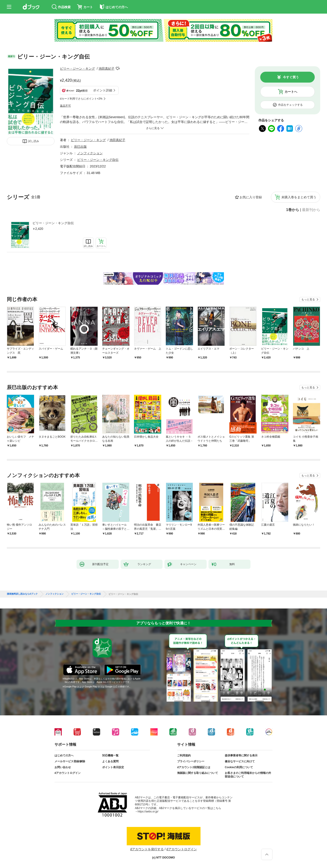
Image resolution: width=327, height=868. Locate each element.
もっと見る (308, 299)
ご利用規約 (184, 755)
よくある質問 (110, 761)
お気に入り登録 (251, 197)
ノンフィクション (90, 153)
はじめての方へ (64, 755)
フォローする (118, 69)
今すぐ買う (291, 77)
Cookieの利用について (239, 767)
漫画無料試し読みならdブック (22, 594)
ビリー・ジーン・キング (77, 69)
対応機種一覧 (110, 755)
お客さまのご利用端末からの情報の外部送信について (248, 775)
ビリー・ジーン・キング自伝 (53, 223)
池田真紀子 (107, 69)
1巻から (293, 210)
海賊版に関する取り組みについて (198, 773)
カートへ (291, 92)
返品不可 (65, 106)
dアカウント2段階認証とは (194, 767)
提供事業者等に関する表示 (241, 755)
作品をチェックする (290, 105)
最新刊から (311, 210)
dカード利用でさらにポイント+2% (81, 99)
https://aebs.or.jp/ (148, 812)
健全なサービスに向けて (240, 761)
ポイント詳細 (103, 90)
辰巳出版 (80, 147)
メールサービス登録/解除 (70, 761)
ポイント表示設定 (113, 767)
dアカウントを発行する (147, 849)
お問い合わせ (63, 767)
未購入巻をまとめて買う (299, 197)
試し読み (34, 141)
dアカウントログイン (68, 773)
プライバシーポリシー (191, 761)
